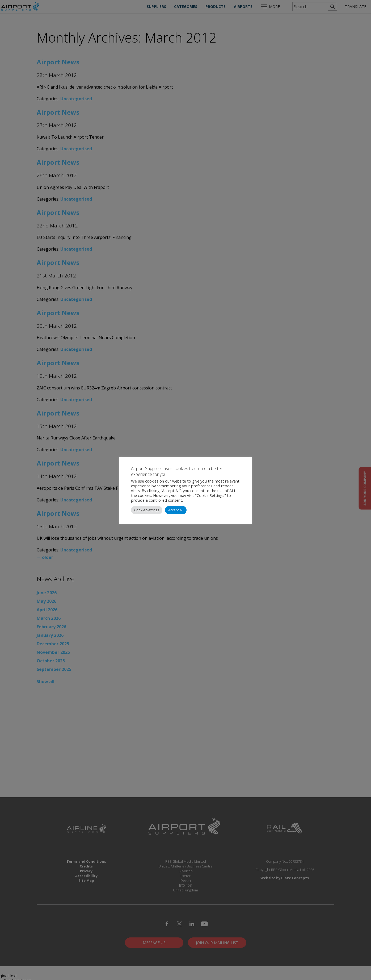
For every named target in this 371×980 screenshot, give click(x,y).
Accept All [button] (176, 510)
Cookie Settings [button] (147, 510)
